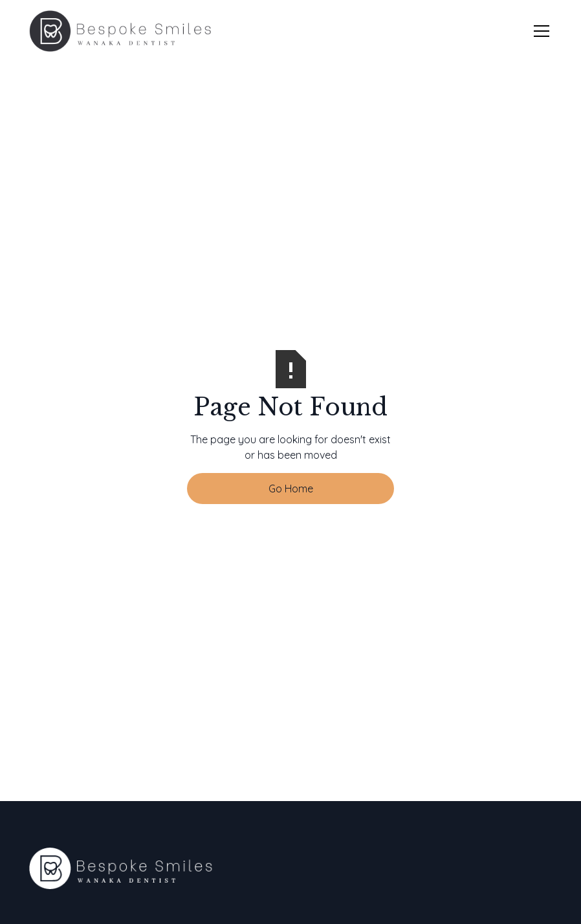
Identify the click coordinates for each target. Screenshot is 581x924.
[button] (539, 31)
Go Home (291, 489)
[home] (120, 31)
